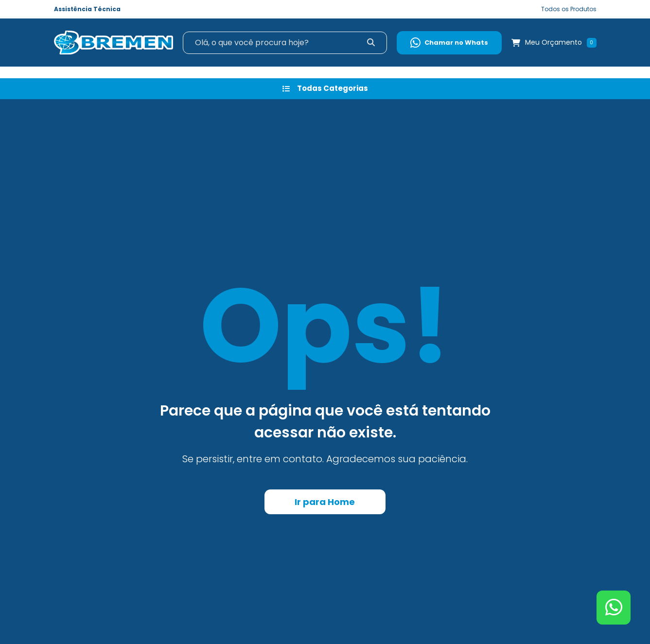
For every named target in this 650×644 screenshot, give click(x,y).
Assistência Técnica (87, 9)
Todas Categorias (325, 88)
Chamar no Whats (449, 43)
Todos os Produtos (569, 9)
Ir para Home (325, 502)
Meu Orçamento (553, 42)
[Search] (285, 43)
